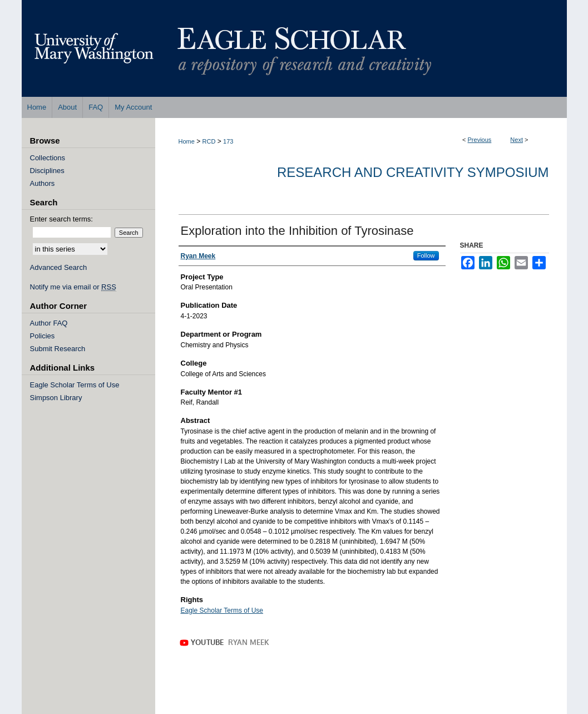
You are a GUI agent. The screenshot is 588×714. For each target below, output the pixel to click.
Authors (43, 183)
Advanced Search (59, 267)
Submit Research (58, 349)
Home (187, 141)
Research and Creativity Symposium (413, 172)
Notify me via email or (73, 287)
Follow (426, 255)
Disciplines (47, 171)
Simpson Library (56, 398)
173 (228, 141)
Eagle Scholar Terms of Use (222, 610)
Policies (43, 336)
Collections (48, 158)
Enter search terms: (61, 219)
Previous (480, 140)
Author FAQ (49, 323)
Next (517, 140)
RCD (209, 141)
